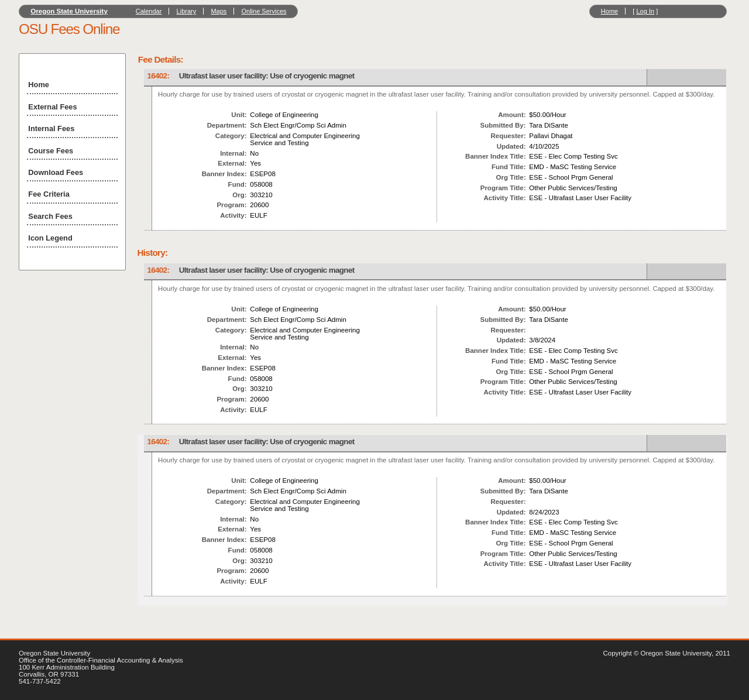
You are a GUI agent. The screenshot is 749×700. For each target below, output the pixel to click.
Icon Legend (50, 238)
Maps (219, 11)
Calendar (149, 11)
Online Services (264, 11)
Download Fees (56, 172)
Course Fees (51, 151)
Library (187, 11)
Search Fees (50, 216)
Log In (645, 11)
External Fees (52, 107)
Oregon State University (69, 11)
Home (609, 11)
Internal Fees (51, 128)
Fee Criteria (49, 194)
